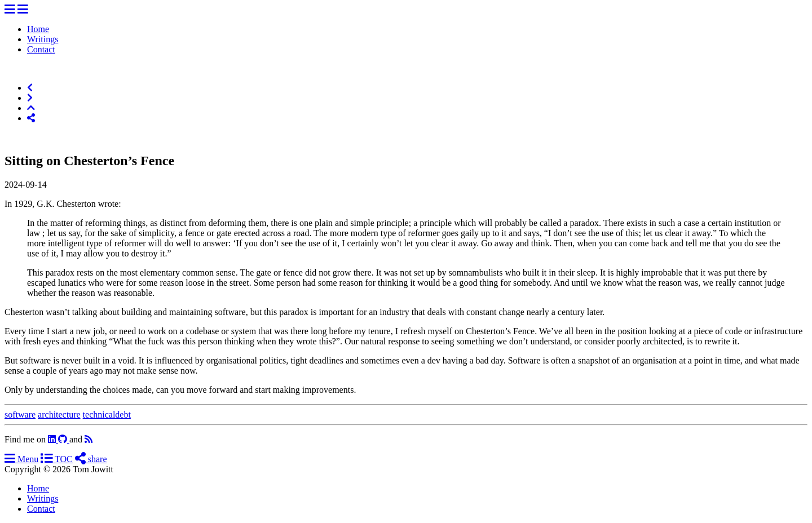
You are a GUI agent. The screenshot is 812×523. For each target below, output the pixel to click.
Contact (41, 49)
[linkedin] (53, 439)
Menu (21, 459)
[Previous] (30, 88)
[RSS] (89, 439)
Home (38, 29)
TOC (56, 459)
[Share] (31, 118)
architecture (59, 415)
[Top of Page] (31, 108)
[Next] (30, 98)
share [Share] (91, 459)
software (20, 415)
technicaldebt (107, 415)
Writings (43, 39)
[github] (64, 439)
